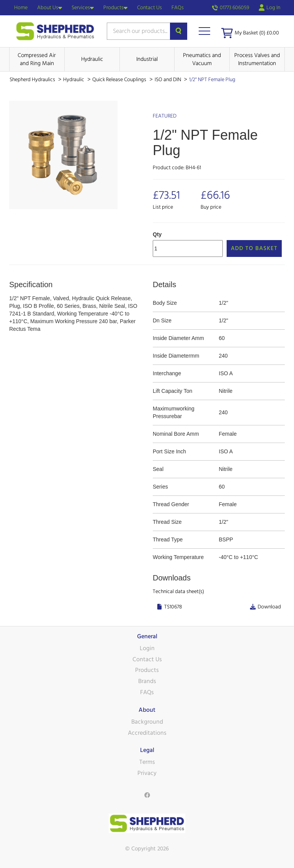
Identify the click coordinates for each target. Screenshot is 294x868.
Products (115, 8)
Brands (147, 681)
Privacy (147, 773)
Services (83, 8)
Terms (147, 762)
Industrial (147, 59)
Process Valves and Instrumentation (257, 59)
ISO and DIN (168, 80)
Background (147, 722)
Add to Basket (254, 248)
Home (21, 8)
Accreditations (147, 733)
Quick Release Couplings (120, 80)
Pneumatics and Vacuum (202, 59)
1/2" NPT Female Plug (212, 80)
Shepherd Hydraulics (33, 80)
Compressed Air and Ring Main (37, 59)
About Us (50, 8)
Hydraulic (92, 59)
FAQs (178, 8)
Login (147, 648)
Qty (157, 234)
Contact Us (149, 8)
